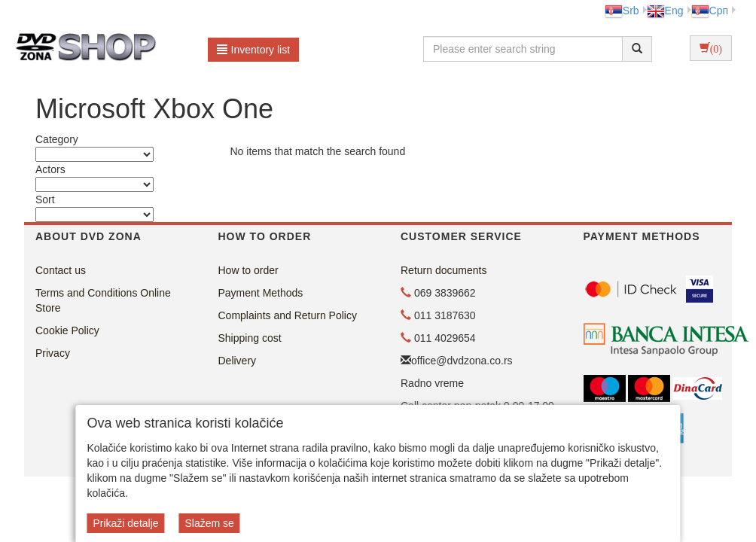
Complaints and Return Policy (288, 315)
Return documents (444, 270)
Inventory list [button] (254, 50)
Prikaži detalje (125, 523)
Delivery (238, 361)
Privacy (53, 353)
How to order (248, 270)
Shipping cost (250, 338)
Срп (710, 11)
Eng (665, 11)
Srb (622, 11)
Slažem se (209, 523)
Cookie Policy (67, 330)
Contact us (61, 270)
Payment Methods (261, 293)
